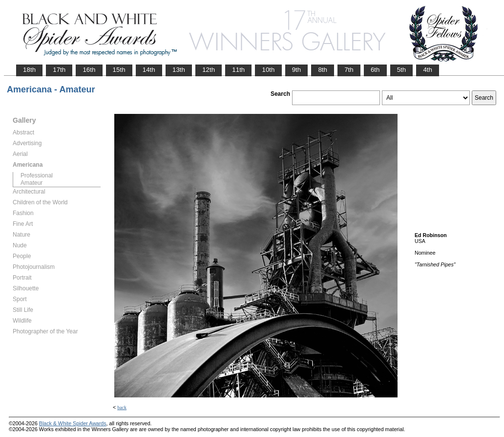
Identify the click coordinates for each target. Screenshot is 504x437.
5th (402, 70)
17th (59, 70)
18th (29, 70)
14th (149, 70)
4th (428, 70)
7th (349, 70)
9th (297, 70)
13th (179, 70)
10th (268, 70)
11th (238, 70)
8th (323, 70)
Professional (37, 175)
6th (375, 70)
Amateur (31, 183)
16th (89, 70)
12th (209, 70)
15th (119, 70)
